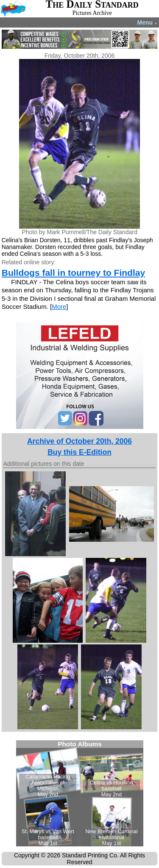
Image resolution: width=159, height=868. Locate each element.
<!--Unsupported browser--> (80, 793)
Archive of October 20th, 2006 (79, 441)
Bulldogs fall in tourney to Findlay (73, 273)
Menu (147, 22)
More (59, 307)
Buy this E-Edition (79, 452)
